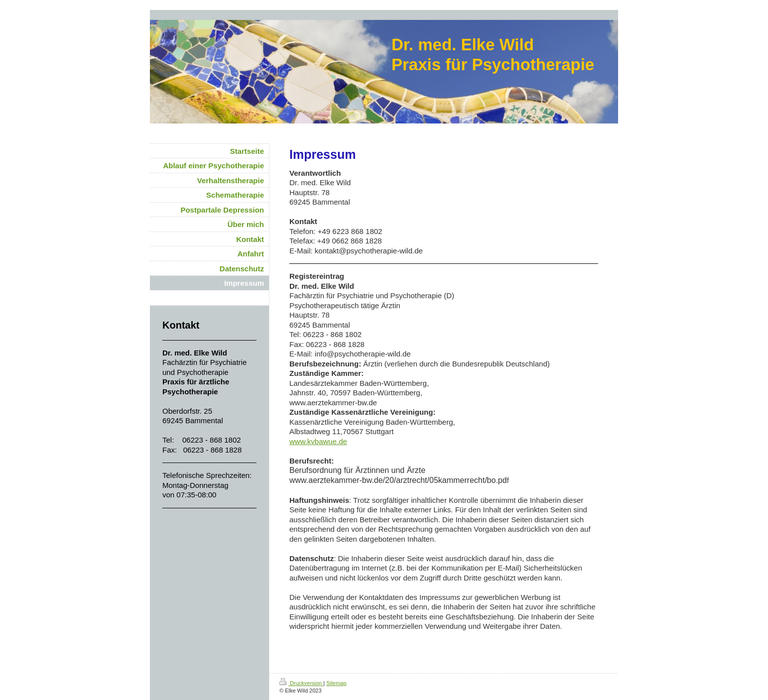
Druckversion (301, 683)
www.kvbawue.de (318, 441)
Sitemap (336, 683)
